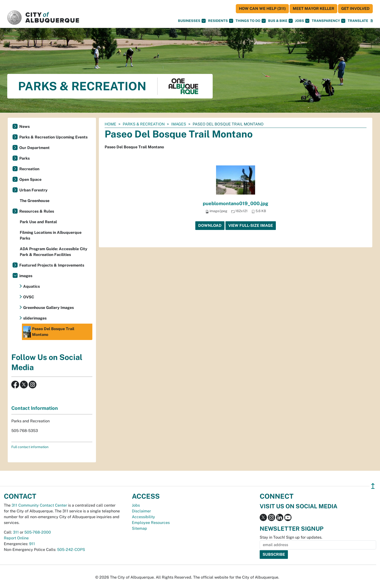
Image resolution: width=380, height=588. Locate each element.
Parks (24, 158)
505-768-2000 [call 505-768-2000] (38, 532)
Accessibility (143, 517)
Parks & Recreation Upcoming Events (53, 137)
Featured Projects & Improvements (52, 265)
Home (110, 124)
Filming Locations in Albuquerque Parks (51, 235)
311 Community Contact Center (39, 505)
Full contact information (30, 447)
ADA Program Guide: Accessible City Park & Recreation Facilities (54, 252)
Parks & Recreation (144, 124)
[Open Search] (372, 21)
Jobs (302, 21)
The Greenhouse (35, 201)
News (24, 127)
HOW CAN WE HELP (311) (262, 9)
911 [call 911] (32, 544)
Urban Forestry (33, 190)
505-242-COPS (71, 550)
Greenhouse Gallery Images (48, 308)
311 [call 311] (16, 532)
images (179, 124)
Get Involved (355, 9)
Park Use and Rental (38, 222)
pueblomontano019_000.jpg (236, 203)
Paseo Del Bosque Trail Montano (49, 332)
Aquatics (31, 286)
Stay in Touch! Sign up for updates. (291, 537)
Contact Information (35, 408)
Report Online (16, 538)
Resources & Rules (37, 211)
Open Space (30, 180)
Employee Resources (151, 523)
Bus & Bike (280, 21)
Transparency (329, 21)
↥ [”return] (373, 486)
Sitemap (139, 528)
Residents (221, 21)
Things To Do (251, 21)
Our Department (34, 148)
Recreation (29, 169)
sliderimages (35, 318)
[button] (358, 21)
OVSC (29, 297)
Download (210, 225)
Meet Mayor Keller (313, 9)
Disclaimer (141, 511)
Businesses (192, 21)
